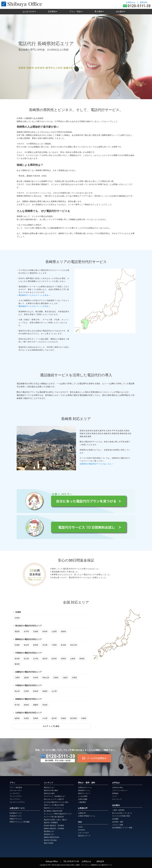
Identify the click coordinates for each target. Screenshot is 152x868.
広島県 (26, 691)
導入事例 (99, 12)
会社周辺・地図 (118, 822)
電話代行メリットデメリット (54, 808)
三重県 (17, 678)
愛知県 (17, 664)
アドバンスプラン (16, 796)
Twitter (80, 827)
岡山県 (17, 691)
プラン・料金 (75, 12)
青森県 (17, 631)
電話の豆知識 (48, 843)
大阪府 (65, 678)
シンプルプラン (15, 793)
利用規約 (115, 793)
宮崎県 (63, 718)
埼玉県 (45, 645)
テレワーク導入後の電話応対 (54, 817)
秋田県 (45, 631)
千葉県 (54, 645)
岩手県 (26, 631)
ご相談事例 (82, 802)
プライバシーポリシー (120, 790)
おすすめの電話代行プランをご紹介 (56, 802)
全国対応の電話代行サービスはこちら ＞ (97, 464)
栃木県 (26, 645)
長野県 (63, 659)
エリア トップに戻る (51, 726)
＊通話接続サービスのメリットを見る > (34, 306)
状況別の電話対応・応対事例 (54, 826)
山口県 (54, 691)
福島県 (63, 631)
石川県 (36, 659)
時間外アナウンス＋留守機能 (20, 822)
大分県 (45, 718)
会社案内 (120, 12)
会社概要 (115, 819)
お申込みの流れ (118, 787)
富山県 (26, 659)
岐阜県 (54, 659)
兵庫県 (74, 678)
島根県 (45, 691)
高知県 (45, 705)
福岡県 (17, 718)
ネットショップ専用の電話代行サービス (58, 814)
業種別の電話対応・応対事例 (54, 828)
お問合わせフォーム (85, 787)
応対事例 (52, 12)
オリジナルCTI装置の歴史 (121, 816)
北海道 (17, 618)
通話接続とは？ (49, 831)
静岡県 (82, 659)
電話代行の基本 (49, 793)
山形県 (54, 631)
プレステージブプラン (17, 802)
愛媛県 (36, 705)
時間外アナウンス (16, 819)
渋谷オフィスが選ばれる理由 (54, 805)
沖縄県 (84, 718)
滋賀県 (26, 678)
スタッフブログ (83, 833)
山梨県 (73, 659)
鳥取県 (36, 691)
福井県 (45, 659)
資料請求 (144, 2)
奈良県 (36, 678)
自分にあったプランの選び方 (54, 799)
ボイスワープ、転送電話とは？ (55, 796)
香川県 (17, 705)
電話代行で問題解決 (51, 823)
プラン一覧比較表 (16, 787)
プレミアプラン (15, 799)
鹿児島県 (74, 718)
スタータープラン (16, 790)
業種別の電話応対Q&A (52, 837)
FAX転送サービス (16, 816)
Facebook (81, 830)
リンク (115, 796)
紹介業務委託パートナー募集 (122, 828)
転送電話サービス (16, 813)
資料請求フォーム (84, 790)
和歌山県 (46, 678)
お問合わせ (131, 2)
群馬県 (36, 645)
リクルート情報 (118, 825)
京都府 (56, 678)
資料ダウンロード (84, 793)
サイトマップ (117, 799)
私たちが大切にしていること (122, 813)
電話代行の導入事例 (51, 790)
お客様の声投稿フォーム (87, 816)
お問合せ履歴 (83, 799)
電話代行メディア (84, 836)
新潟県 (17, 659)
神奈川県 (74, 645)
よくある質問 (83, 796)
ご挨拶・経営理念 (118, 810)
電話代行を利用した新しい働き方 (55, 820)
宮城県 (36, 631)
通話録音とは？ (49, 834)
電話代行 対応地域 (50, 840)
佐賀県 (26, 718)
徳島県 (26, 705)
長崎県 (36, 718)
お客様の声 (82, 813)
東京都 (63, 645)
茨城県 (17, 645)
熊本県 (54, 718)
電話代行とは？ (49, 787)
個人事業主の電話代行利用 (53, 811)
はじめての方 (29, 12)
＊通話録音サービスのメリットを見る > (34, 295)
